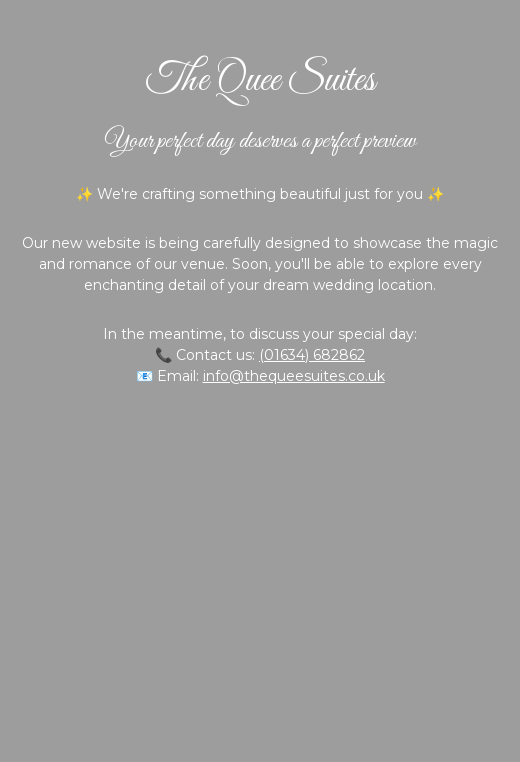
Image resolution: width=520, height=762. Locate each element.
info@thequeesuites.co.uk (294, 376)
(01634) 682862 (312, 355)
